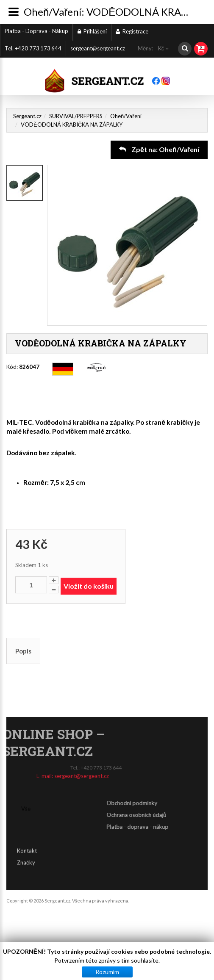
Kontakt (27, 844)
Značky (26, 855)
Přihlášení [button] (92, 31)
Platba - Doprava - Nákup (36, 31)
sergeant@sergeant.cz (98, 48)
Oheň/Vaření (126, 116)
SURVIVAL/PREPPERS (76, 116)
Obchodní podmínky (185, 803)
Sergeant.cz (27, 116)
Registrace (132, 31)
